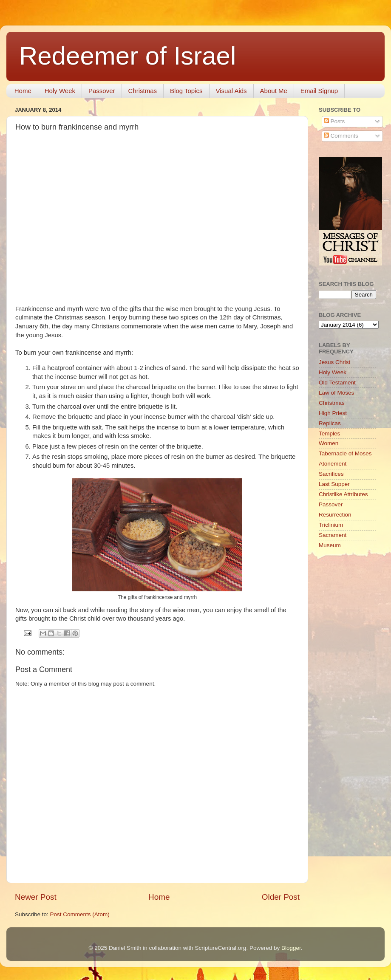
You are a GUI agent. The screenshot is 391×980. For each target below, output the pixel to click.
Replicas (330, 423)
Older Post (281, 897)
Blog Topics (186, 91)
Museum (330, 545)
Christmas (143, 91)
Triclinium (331, 525)
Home (23, 91)
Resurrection (335, 515)
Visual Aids (231, 91)
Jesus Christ (334, 362)
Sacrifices (331, 474)
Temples (329, 434)
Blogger (291, 948)
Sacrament (333, 535)
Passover (102, 91)
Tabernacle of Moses (345, 453)
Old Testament (337, 383)
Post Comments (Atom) (80, 914)
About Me (274, 91)
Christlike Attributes (343, 494)
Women (329, 443)
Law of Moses (336, 393)
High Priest (333, 413)
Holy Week (60, 91)
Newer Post (36, 897)
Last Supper (334, 484)
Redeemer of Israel (127, 56)
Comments (341, 136)
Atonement (333, 464)
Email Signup (319, 91)
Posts (334, 121)
